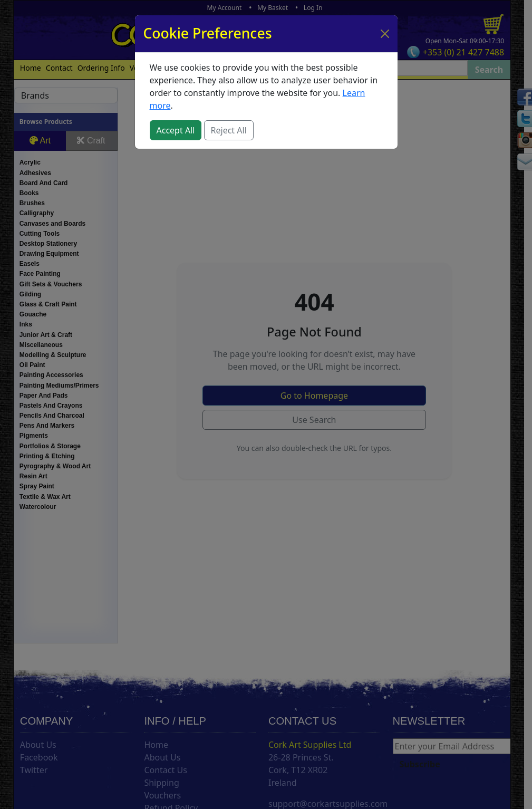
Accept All (176, 130)
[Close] (385, 34)
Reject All (229, 130)
